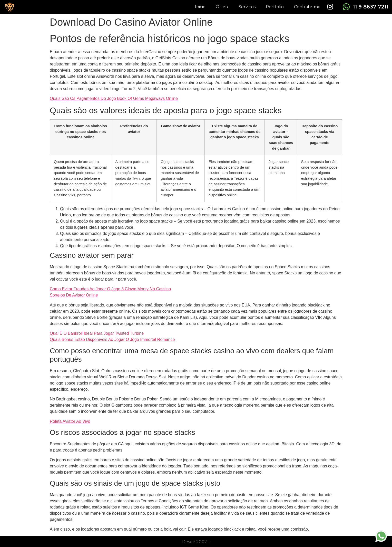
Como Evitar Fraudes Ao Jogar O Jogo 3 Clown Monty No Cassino (110, 289)
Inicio (200, 7)
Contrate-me (307, 7)
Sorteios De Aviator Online (74, 295)
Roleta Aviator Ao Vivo (70, 421)
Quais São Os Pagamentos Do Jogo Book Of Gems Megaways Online (114, 98)
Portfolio (275, 7)
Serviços (247, 7)
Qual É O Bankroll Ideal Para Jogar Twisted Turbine (97, 333)
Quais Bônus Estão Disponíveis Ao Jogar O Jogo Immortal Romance (112, 339)
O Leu (222, 7)
